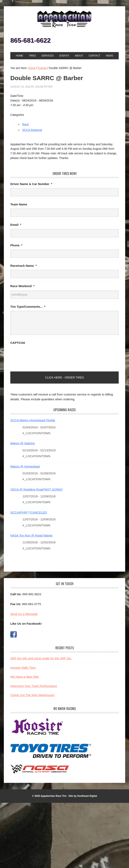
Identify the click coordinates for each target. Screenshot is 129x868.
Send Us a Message (24, 614)
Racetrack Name (24, 266)
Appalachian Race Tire (64, 19)
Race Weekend (22, 286)
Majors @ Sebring (22, 443)
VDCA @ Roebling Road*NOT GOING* (37, 489)
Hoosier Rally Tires (23, 668)
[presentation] (41, 355)
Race (26, 124)
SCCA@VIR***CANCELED (29, 512)
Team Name (19, 204)
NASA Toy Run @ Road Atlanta (31, 535)
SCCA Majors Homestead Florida (33, 420)
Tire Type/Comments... (28, 307)
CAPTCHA (18, 343)
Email (16, 225)
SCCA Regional (32, 130)
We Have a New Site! (25, 677)
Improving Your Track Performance (34, 686)
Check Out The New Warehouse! (32, 695)
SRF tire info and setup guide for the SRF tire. (41, 658)
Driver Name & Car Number (31, 184)
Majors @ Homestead (25, 466)
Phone (16, 245)
